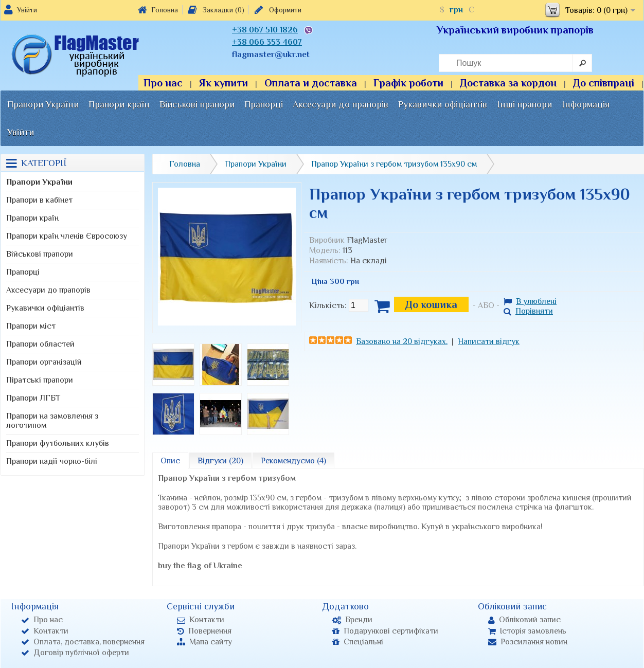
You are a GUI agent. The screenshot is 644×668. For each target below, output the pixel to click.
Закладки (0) (215, 10)
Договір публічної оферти (75, 653)
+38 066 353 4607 (267, 42)
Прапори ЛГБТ (33, 398)
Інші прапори (524, 104)
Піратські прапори (40, 380)
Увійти (27, 10)
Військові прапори (197, 104)
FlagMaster (367, 240)
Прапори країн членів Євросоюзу (67, 236)
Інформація (586, 104)
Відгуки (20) (220, 461)
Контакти (45, 631)
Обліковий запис (524, 620)
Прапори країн (119, 104)
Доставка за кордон (508, 83)
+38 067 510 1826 (265, 30)
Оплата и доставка (311, 83)
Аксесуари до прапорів (341, 104)
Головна (158, 10)
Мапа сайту (204, 642)
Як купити (223, 83)
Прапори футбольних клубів (58, 443)
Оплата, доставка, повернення (83, 642)
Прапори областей (40, 344)
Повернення (204, 631)
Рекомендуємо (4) (293, 461)
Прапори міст (31, 326)
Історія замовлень (527, 631)
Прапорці (264, 104)
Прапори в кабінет (39, 200)
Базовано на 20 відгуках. (402, 341)
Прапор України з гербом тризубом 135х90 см (394, 164)
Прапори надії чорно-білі (52, 461)
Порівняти (528, 311)
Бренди (352, 620)
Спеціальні (358, 642)
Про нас (163, 83)
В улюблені (530, 301)
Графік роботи (408, 83)
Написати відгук (489, 341)
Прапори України (43, 104)
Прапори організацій (44, 362)
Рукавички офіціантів (443, 104)
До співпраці (604, 83)
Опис (170, 461)
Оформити (277, 10)
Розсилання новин (528, 642)
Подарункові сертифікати (385, 631)
